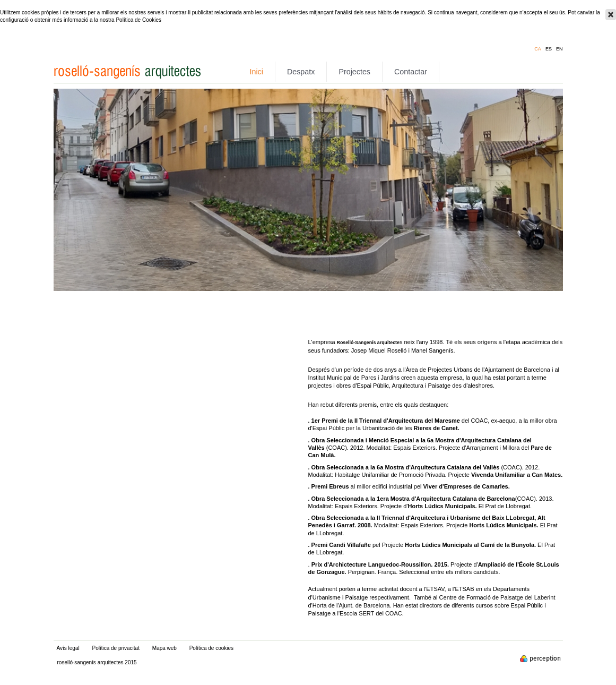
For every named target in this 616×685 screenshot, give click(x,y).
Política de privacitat (116, 648)
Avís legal (68, 648)
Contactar (411, 72)
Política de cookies (211, 648)
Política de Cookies (138, 20)
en (559, 49)
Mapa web (164, 648)
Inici (257, 72)
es (549, 49)
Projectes (354, 72)
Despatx (301, 72)
